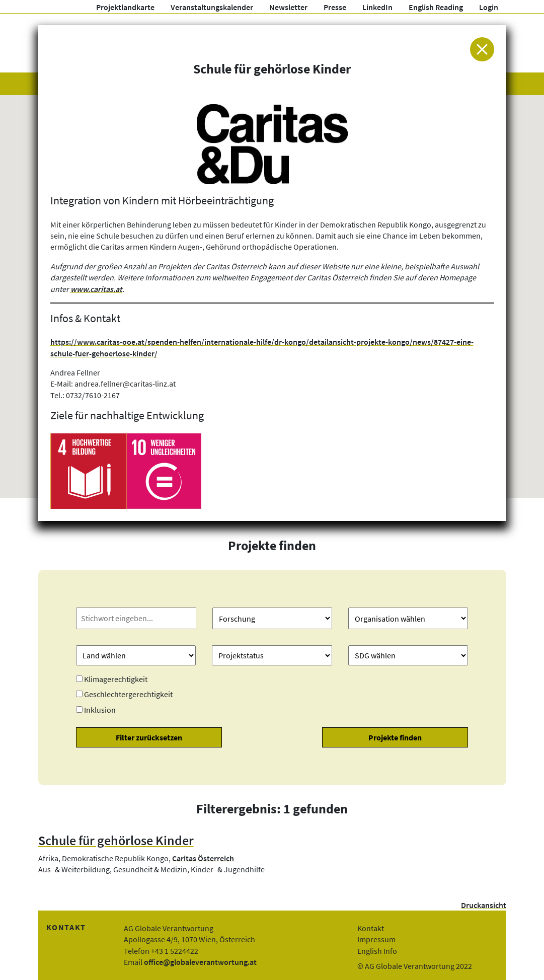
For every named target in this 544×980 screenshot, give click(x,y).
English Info (377, 951)
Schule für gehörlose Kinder (116, 841)
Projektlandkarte (125, 7)
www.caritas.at (96, 289)
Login (489, 7)
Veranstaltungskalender (212, 7)
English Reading (436, 7)
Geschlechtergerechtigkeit (128, 694)
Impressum (376, 939)
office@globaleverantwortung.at (200, 962)
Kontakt (371, 928)
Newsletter (288, 7)
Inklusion (100, 710)
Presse (335, 7)
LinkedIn (377, 7)
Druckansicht (484, 905)
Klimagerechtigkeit (116, 679)
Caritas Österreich (203, 858)
